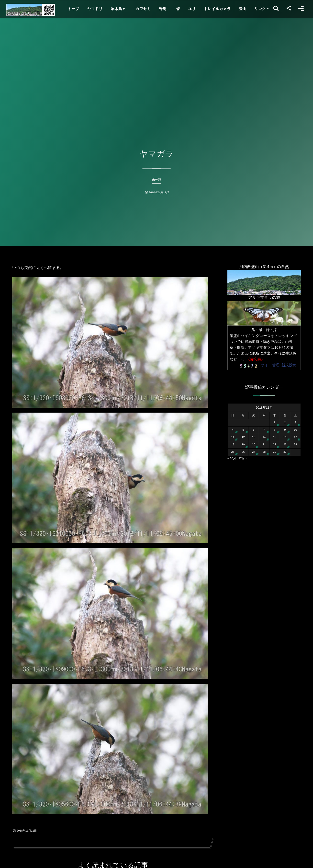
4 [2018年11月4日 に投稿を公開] (233, 430)
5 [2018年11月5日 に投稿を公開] (243, 430)
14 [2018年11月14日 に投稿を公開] (264, 437)
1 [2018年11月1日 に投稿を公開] (275, 423)
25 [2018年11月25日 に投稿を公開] (233, 452)
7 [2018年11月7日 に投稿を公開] (264, 430)
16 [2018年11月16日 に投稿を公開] (285, 437)
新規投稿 (289, 365)
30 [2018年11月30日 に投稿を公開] (285, 452)
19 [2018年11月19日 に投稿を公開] (243, 445)
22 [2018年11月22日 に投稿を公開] (274, 445)
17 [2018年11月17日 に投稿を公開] (296, 437)
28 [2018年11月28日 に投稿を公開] (264, 452)
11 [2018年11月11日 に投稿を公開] (233, 437)
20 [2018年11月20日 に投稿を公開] (254, 445)
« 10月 (232, 458)
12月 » (243, 458)
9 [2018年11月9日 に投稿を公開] (285, 430)
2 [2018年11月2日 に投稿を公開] (285, 423)
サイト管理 (270, 365)
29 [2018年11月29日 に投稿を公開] (274, 452)
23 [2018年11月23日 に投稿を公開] (285, 445)
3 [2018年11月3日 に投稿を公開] (295, 423)
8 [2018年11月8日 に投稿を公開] (275, 430)
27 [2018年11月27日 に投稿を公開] (254, 452)
